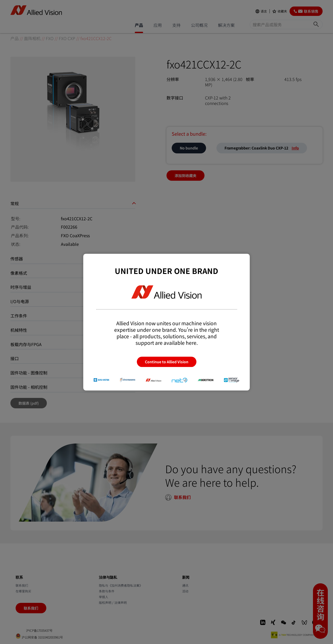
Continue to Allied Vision (167, 362)
